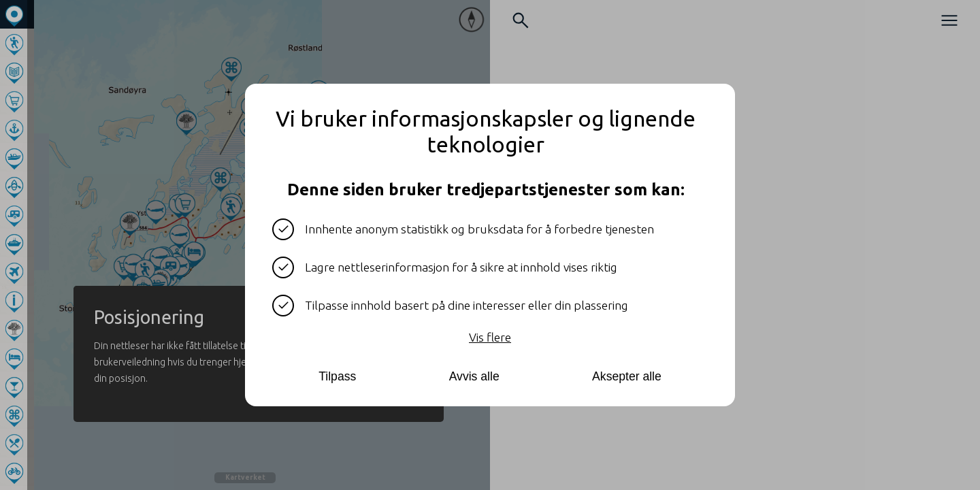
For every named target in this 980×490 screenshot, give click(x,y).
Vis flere (490, 337)
